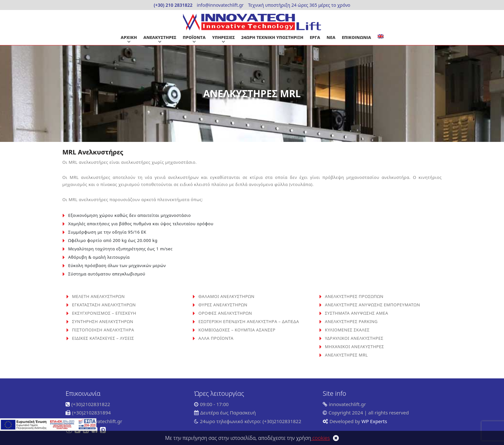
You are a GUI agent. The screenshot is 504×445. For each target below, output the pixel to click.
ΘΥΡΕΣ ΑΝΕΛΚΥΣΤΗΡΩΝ (223, 305)
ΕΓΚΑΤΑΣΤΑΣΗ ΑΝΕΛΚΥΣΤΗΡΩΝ (104, 305)
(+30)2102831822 (91, 404)
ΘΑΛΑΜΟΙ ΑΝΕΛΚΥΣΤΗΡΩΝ (226, 296)
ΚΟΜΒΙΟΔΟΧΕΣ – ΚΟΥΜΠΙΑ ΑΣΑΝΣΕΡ (237, 330)
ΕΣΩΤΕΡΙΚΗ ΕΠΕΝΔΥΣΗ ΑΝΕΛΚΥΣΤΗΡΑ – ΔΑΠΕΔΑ (249, 321)
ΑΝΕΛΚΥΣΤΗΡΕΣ (160, 37)
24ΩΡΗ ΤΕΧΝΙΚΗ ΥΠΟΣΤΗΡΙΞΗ (272, 37)
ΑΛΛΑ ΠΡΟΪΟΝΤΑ (216, 338)
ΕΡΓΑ (315, 37)
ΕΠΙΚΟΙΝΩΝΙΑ (356, 37)
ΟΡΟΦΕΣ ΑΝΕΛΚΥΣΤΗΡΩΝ (225, 313)
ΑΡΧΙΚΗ (129, 37)
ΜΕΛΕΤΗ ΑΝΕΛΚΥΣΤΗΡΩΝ (98, 296)
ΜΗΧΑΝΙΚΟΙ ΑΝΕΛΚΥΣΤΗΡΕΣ (355, 347)
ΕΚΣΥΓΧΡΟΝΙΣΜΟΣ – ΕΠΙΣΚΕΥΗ (104, 313)
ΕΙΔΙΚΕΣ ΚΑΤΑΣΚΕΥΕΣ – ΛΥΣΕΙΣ (103, 338)
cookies (321, 438)
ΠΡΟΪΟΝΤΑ (194, 37)
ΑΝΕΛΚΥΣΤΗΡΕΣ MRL (346, 355)
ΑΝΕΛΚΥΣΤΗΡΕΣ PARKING (351, 321)
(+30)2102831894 (91, 413)
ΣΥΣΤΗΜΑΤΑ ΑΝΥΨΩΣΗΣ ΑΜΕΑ (357, 313)
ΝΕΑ (331, 37)
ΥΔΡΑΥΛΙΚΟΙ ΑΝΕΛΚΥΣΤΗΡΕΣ (354, 338)
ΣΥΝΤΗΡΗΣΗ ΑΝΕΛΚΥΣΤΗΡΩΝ (103, 321)
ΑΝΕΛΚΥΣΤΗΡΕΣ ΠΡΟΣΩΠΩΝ (354, 296)
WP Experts (374, 421)
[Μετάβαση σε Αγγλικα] (381, 36)
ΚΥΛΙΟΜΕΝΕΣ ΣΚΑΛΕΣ (347, 330)
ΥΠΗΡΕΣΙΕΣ (224, 37)
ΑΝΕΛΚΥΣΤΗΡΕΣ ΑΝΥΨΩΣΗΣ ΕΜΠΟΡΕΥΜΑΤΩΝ (373, 305)
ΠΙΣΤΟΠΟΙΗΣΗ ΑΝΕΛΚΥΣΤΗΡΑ (103, 330)
